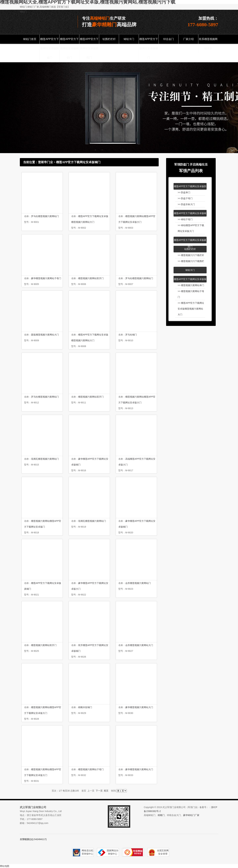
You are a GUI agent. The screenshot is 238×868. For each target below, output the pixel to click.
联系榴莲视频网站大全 (208, 44)
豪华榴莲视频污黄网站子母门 (46, 278)
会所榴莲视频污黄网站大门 (139, 645)
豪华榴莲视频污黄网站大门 (139, 707)
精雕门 (161, 815)
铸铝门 (23, 12)
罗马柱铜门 (131, 335)
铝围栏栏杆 (109, 39)
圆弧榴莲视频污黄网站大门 (45, 335)
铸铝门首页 (30, 39)
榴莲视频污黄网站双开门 (91, 278)
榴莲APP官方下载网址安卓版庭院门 (89, 48)
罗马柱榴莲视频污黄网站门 (45, 216)
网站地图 (5, 866)
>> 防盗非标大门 (186, 204)
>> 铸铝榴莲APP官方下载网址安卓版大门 (191, 228)
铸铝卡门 (129, 39)
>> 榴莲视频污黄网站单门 (191, 285)
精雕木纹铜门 (85, 707)
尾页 (106, 791)
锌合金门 (169, 39)
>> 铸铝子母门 (185, 219)
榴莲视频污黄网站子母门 (91, 769)
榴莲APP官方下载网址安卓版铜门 (149, 48)
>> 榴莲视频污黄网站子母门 (191, 294)
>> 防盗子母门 (185, 198)
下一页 (99, 791)
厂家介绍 (188, 39)
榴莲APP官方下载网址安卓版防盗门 (49, 48)
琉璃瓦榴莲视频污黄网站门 (45, 459)
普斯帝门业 (45, 162)
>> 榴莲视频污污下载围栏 (191, 261)
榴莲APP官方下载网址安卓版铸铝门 (69, 48)
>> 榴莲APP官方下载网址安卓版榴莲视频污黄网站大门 (191, 309)
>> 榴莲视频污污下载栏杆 (191, 255)
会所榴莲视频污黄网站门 (138, 583)
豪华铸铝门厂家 (191, 815)
